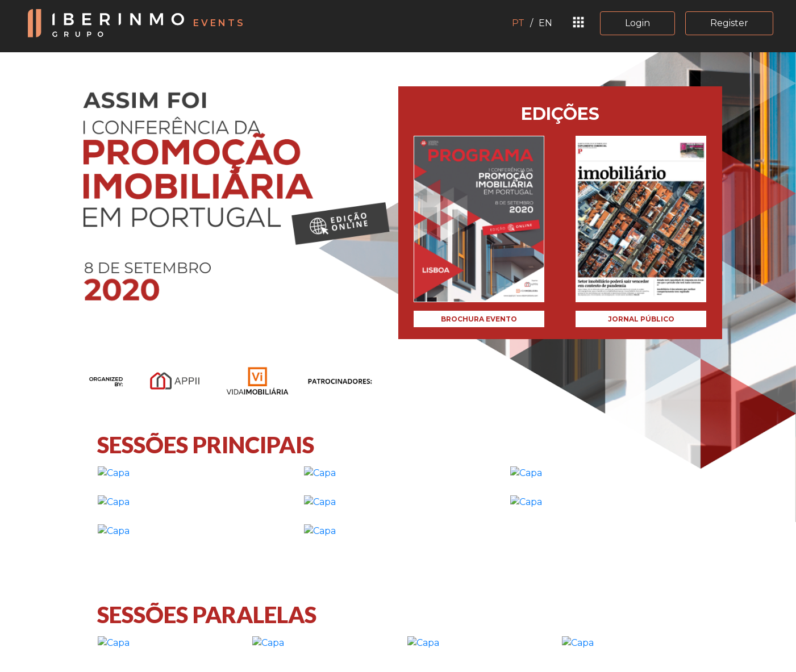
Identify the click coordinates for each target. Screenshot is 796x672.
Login (637, 23)
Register (729, 23)
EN (545, 23)
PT (518, 23)
